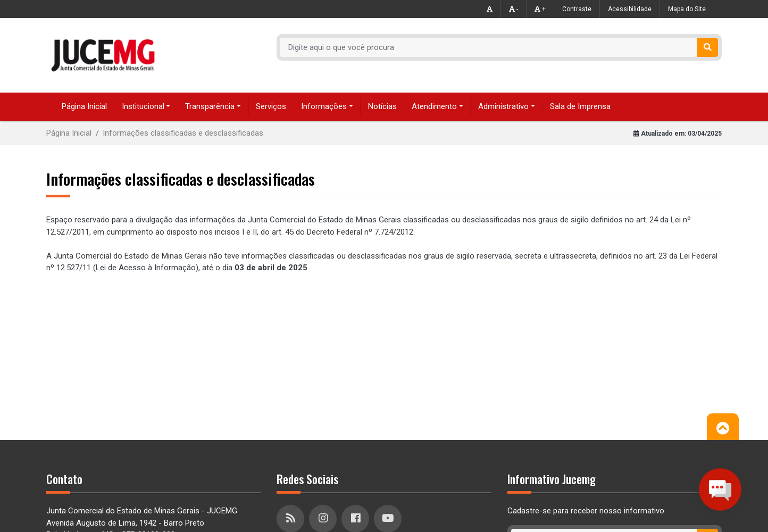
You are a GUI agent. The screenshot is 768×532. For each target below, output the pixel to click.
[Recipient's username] (489, 47)
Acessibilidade (630, 9)
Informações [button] (324, 106)
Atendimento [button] (434, 106)
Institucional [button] (143, 106)
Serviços (271, 106)
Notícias (382, 106)
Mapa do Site (687, 9)
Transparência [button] (210, 106)
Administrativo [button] (503, 106)
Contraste (577, 9)
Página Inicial (84, 106)
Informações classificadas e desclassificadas (183, 133)
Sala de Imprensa (580, 106)
